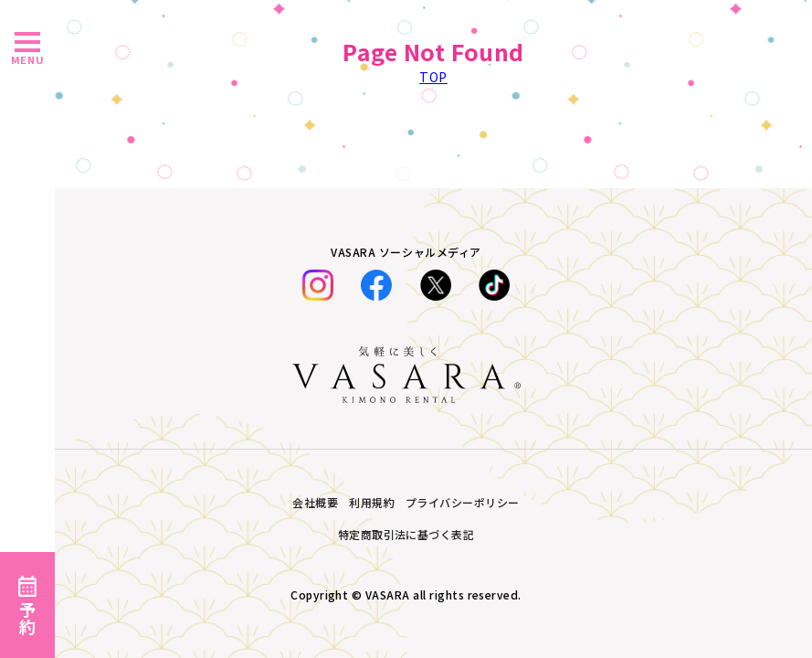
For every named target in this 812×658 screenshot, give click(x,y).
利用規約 (372, 502)
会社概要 (315, 502)
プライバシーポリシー (463, 502)
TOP (433, 77)
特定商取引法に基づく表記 (406, 534)
